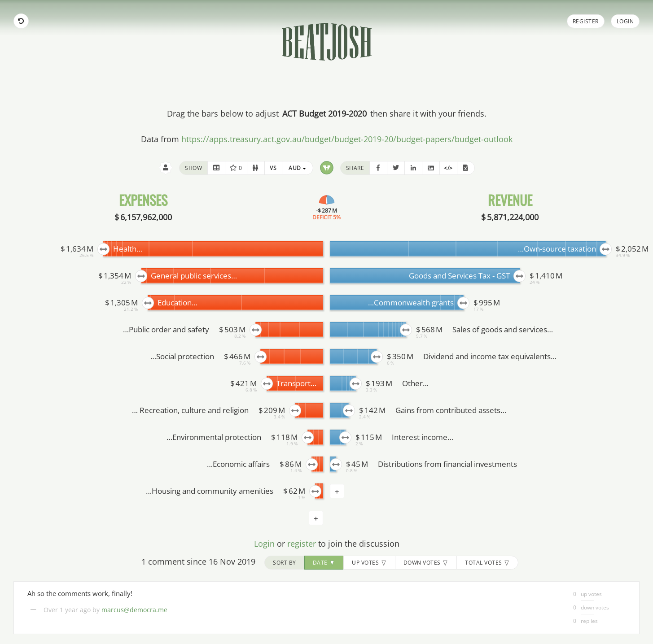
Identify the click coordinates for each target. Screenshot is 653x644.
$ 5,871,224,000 (510, 217)
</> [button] (448, 168)
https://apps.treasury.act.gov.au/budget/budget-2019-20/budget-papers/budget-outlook (347, 139)
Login (625, 21)
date (324, 563)
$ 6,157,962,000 (143, 217)
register (302, 544)
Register (586, 21)
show (193, 168)
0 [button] (236, 168)
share (355, 168)
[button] (216, 168)
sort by (285, 563)
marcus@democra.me (134, 610)
